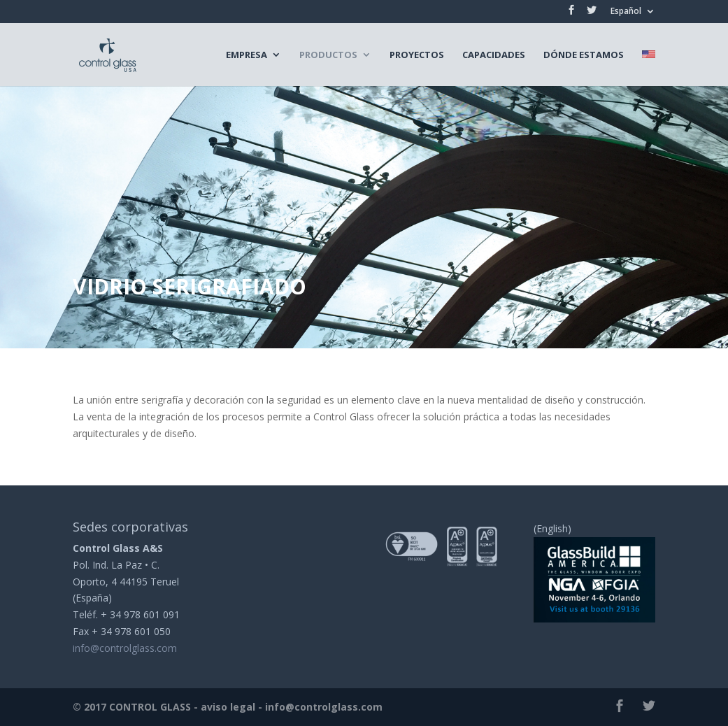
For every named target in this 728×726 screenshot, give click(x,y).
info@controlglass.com (125, 648)
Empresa (247, 55)
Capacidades (494, 55)
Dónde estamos (584, 55)
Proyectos (417, 55)
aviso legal (228, 707)
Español (626, 12)
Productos (328, 55)
